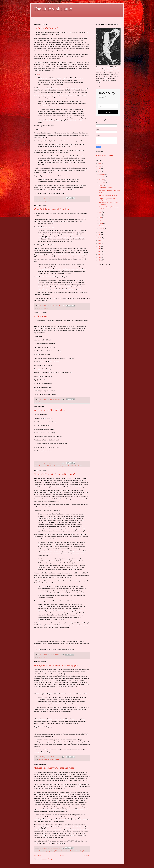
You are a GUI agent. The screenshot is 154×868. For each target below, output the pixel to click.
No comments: (57, 198)
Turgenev (46, 201)
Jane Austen (51, 760)
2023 (99, 172)
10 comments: (57, 757)
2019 (99, 241)
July (101, 212)
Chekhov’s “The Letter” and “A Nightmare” (55, 474)
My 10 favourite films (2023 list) (49, 410)
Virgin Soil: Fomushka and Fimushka (109, 190)
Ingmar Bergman (61, 466)
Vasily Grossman (84, 851)
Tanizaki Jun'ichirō (70, 851)
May (101, 218)
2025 (99, 166)
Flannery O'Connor (55, 851)
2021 (99, 235)
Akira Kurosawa (43, 466)
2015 (99, 252)
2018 (99, 243)
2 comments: (57, 654)
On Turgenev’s (46, 28)
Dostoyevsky (47, 851)
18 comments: (57, 463)
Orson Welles (78, 466)
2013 (99, 257)
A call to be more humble (104, 155)
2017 (99, 246)
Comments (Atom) (47, 859)
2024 (99, 169)
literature (41, 201)
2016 (99, 249)
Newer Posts (38, 856)
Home (34, 19)
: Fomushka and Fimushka (51, 209)
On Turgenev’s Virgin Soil (106, 188)
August (102, 185)
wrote (39, 74)
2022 (99, 232)
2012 (99, 260)
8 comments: (57, 848)
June (101, 215)
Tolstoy (77, 851)
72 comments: (57, 399)
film (40, 402)
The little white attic (53, 9)
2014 (99, 254)
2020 (99, 238)
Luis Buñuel (71, 466)
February (102, 226)
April (101, 220)
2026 (99, 163)
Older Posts (86, 856)
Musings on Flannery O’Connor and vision (54, 768)
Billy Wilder (50, 466)
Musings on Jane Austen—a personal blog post (56, 665)
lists (42, 402)
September (102, 183)
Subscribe (108, 112)
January (102, 229)
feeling (45, 760)
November (102, 177)
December (102, 174)
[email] (108, 106)
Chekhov (41, 657)
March (101, 223)
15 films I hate (41, 316)
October (102, 180)
